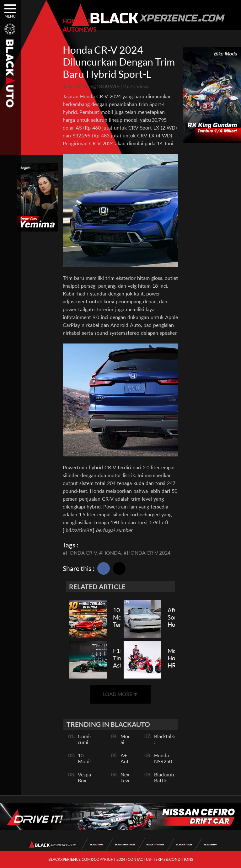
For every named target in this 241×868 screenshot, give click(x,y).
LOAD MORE (120, 694)
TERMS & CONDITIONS (173, 859)
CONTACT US (139, 859)
